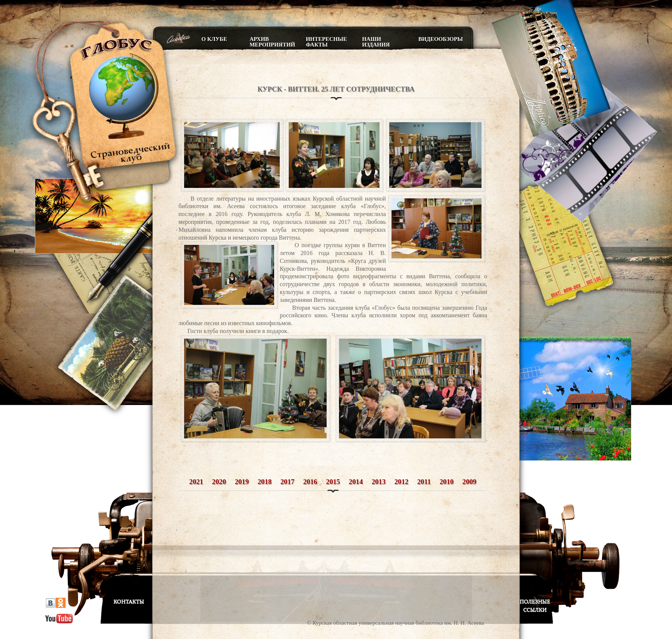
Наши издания (376, 42)
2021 (196, 482)
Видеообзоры (440, 39)
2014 (356, 482)
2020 (219, 482)
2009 (469, 482)
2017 (287, 482)
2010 (446, 482)
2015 (333, 482)
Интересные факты (326, 42)
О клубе (214, 39)
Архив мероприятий (272, 42)
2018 (265, 482)
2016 (310, 482)
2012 (401, 482)
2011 (424, 482)
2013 (379, 482)
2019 (242, 482)
